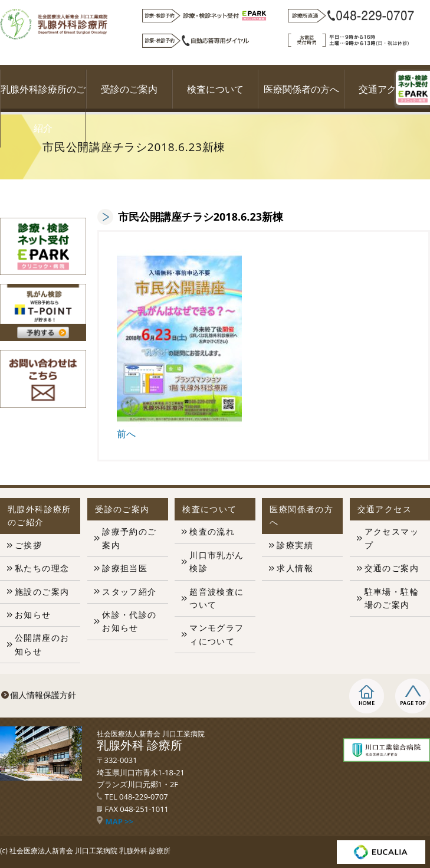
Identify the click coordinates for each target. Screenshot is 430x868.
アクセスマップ (392, 538)
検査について (215, 89)
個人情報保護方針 (43, 695)
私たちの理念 (42, 568)
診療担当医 (125, 568)
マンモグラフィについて (216, 634)
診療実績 (295, 545)
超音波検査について (216, 598)
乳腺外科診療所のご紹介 (43, 109)
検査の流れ (212, 531)
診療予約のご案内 (129, 538)
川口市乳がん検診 (216, 561)
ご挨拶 (28, 545)
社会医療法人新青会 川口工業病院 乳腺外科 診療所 (90, 851)
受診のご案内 (129, 89)
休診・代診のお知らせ (129, 621)
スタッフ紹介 (129, 592)
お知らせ (33, 615)
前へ (126, 434)
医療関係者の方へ (301, 89)
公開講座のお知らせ (42, 644)
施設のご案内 (42, 592)
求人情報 (295, 568)
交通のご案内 (392, 568)
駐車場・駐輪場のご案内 (392, 598)
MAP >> (115, 821)
